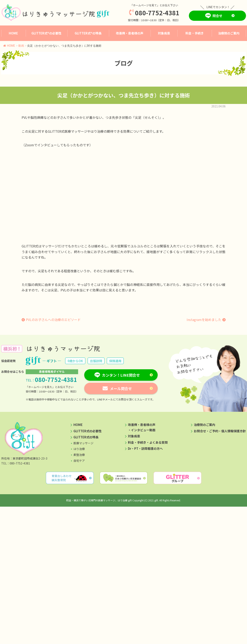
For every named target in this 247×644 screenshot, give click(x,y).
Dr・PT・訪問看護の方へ (145, 448)
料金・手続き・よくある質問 (148, 442)
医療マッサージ (83, 443)
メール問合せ (121, 388)
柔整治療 (79, 455)
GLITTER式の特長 (86, 437)
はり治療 (79, 449)
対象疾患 (164, 33)
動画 (21, 46)
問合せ (217, 16)
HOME (13, 33)
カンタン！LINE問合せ (121, 375)
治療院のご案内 (229, 33)
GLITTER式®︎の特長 (88, 33)
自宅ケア (79, 461)
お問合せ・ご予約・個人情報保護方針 (220, 431)
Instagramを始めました (204, 320)
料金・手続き (195, 33)
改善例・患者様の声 (130, 33)
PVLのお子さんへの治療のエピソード (53, 320)
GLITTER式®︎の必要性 (46, 33)
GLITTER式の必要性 (88, 431)
